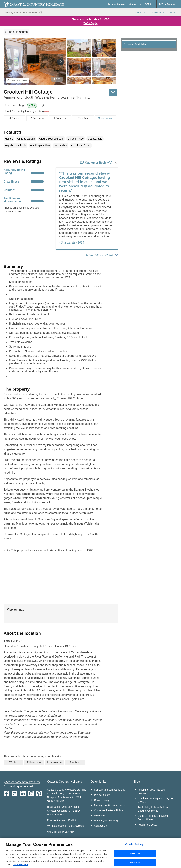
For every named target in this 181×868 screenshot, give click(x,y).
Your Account (167, 4)
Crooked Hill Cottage (28, 92)
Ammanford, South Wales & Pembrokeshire (47, 97)
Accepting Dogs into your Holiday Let (152, 791)
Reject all (135, 853)
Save (113, 92)
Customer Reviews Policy (108, 810)
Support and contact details (109, 790)
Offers (172, 13)
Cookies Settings (135, 844)
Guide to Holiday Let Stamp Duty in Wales (153, 818)
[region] (90, 853)
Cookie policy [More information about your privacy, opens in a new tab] (20, 864)
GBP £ (150, 4)
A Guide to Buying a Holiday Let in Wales (155, 800)
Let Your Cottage (116, 4)
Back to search (18, 32)
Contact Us (135, 4)
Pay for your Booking (106, 821)
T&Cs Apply (91, 23)
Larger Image (17, 80)
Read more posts (147, 825)
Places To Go (139, 13)
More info (99, 815)
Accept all (135, 863)
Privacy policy (102, 795)
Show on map (106, 118)
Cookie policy (102, 800)
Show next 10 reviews (100, 255)
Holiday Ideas (157, 13)
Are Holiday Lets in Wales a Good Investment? (153, 809)
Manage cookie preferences (110, 805)
